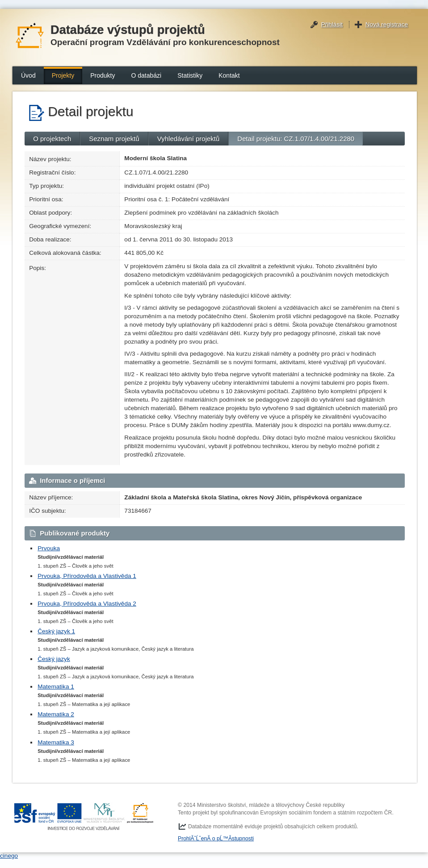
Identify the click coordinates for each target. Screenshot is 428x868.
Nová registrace (387, 24)
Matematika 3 (56, 742)
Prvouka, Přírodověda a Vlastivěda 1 (87, 576)
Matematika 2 (56, 714)
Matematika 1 (56, 687)
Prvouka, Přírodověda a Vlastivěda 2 (87, 604)
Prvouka (49, 548)
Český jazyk (54, 659)
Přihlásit (332, 24)
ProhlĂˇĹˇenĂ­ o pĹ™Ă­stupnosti (216, 839)
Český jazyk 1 (56, 631)
